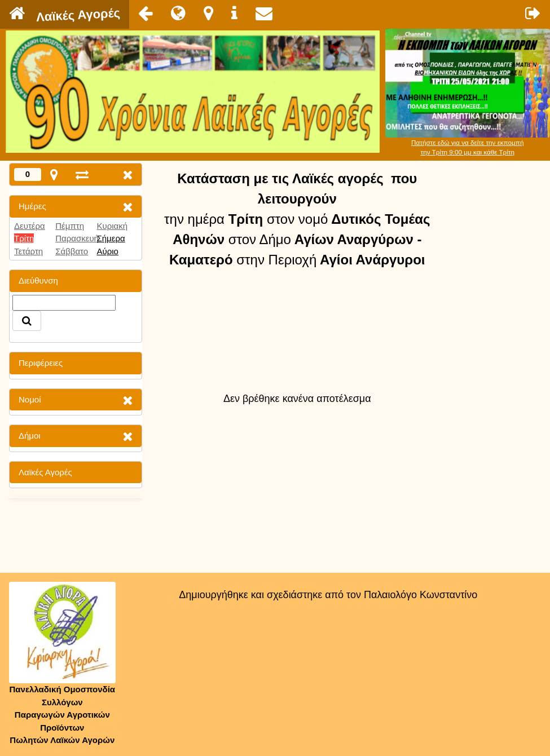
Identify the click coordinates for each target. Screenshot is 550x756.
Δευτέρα (30, 226)
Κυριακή (112, 226)
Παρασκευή (77, 238)
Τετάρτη (28, 251)
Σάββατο (72, 251)
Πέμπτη (70, 226)
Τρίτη (24, 238)
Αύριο (107, 251)
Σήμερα (111, 238)
